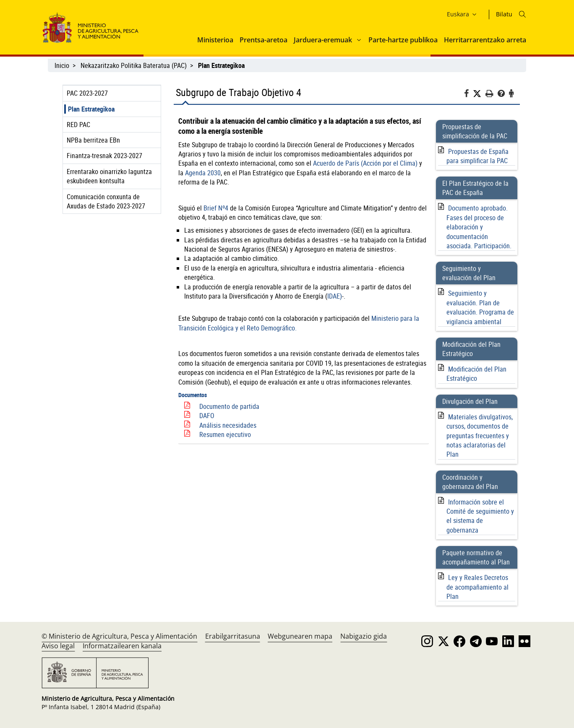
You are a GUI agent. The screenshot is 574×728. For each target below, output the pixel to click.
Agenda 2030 (203, 173)
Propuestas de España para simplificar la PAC (477, 156)
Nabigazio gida (364, 636)
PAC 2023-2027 (87, 93)
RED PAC (78, 125)
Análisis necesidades (228, 425)
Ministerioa (215, 40)
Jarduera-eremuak (323, 40)
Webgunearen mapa (300, 636)
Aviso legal (58, 646)
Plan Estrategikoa (91, 109)
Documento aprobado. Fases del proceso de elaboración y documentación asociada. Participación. (479, 227)
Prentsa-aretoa (264, 40)
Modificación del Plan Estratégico (476, 374)
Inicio (62, 65)
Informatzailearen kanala (122, 646)
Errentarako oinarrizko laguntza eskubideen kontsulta (109, 176)
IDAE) (335, 296)
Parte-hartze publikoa (403, 40)
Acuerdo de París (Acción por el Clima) (365, 163)
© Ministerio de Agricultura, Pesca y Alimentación (119, 636)
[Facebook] (468, 95)
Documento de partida (229, 406)
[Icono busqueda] (522, 14)
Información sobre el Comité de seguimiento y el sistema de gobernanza (480, 516)
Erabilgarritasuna (233, 636)
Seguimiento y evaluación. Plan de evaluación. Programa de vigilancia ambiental (480, 307)
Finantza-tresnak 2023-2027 (104, 156)
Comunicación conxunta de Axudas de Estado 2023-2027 (106, 201)
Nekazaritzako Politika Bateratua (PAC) (134, 65)
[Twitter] (479, 94)
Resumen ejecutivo (225, 434)
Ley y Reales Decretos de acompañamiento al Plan (477, 587)
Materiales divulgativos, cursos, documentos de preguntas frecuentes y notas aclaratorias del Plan (480, 436)
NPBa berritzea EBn (93, 140)
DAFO (207, 416)
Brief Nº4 (216, 208)
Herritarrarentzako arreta (485, 40)
